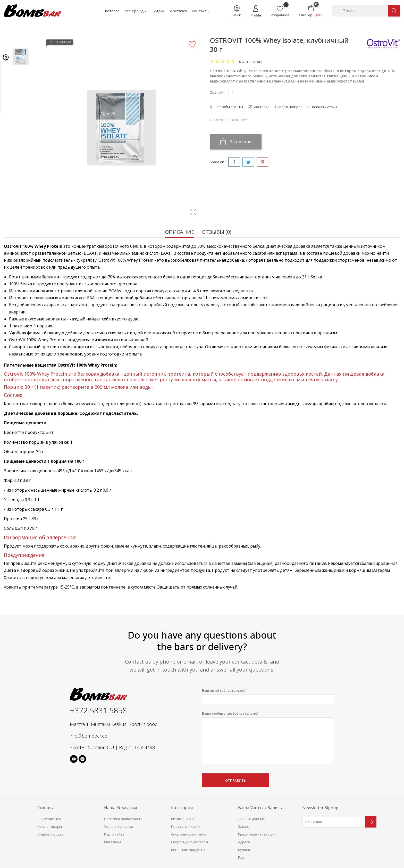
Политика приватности (123, 819)
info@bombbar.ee (89, 736)
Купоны (244, 850)
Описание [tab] (179, 232)
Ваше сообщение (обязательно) (268, 738)
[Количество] (233, 92)
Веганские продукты (188, 850)
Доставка (178, 11)
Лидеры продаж (51, 834)
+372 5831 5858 (98, 710)
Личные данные (251, 819)
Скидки (158, 11)
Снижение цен (49, 819)
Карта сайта (114, 834)
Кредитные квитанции (257, 834)
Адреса (244, 842)
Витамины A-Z (183, 819)
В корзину (236, 142)
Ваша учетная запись (260, 808)
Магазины (112, 842)
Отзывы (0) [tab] (217, 232)
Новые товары (50, 826)
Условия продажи (119, 826)
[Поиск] (360, 11)
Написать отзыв (324, 107)
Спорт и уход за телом (190, 842)
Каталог (112, 11)
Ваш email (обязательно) (268, 696)
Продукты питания (187, 826)
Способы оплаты (229, 107)
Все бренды (135, 11)
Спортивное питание (189, 834)
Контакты (201, 11)
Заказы (244, 826)
